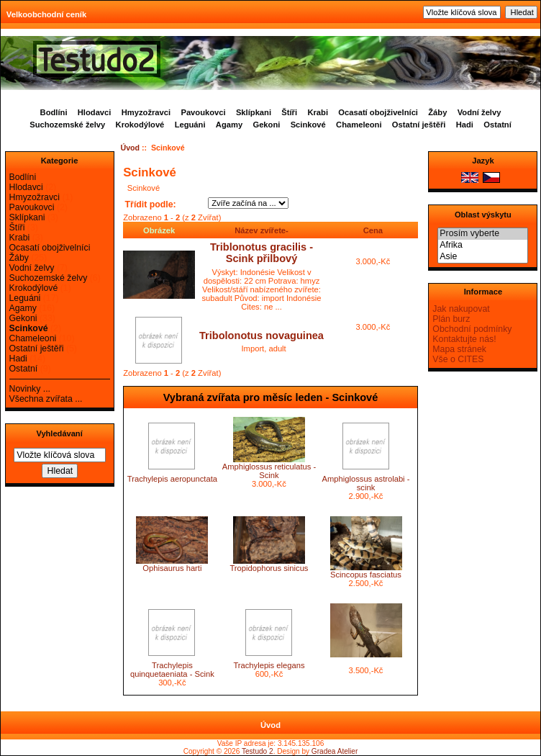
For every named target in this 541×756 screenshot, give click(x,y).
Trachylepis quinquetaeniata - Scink (172, 670)
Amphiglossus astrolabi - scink (366, 483)
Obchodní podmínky (472, 329)
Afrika (483, 246)
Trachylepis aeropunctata (172, 479)
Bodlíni (54, 112)
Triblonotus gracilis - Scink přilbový (262, 253)
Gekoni (266, 125)
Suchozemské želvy (67, 125)
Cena (373, 230)
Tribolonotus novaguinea (262, 336)
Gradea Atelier (335, 751)
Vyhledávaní (59, 433)
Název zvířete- (262, 230)
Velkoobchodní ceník (46, 14)
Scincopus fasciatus (366, 575)
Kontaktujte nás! (464, 339)
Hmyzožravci (146, 112)
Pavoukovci (203, 112)
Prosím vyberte (483, 234)
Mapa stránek (459, 349)
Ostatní (497, 125)
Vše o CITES (458, 359)
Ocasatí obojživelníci (378, 112)
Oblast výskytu (483, 215)
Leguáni (190, 125)
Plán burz (451, 319)
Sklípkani (254, 112)
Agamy (229, 125)
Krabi (318, 112)
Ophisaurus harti (172, 568)
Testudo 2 (258, 751)
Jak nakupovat (461, 309)
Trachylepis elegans (269, 665)
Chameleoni (359, 125)
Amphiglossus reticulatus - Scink (269, 471)
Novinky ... (30, 389)
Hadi (465, 125)
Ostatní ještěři (419, 125)
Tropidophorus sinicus (269, 568)
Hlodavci (95, 112)
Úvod (131, 148)
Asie (483, 257)
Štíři (289, 112)
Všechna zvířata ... (46, 399)
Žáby (437, 112)
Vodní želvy (479, 112)
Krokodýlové (140, 125)
